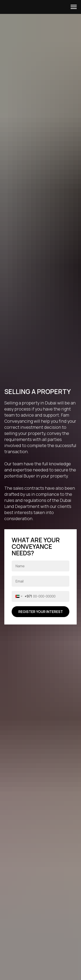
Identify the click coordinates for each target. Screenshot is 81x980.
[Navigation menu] (74, 7)
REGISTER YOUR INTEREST (41, 612)
